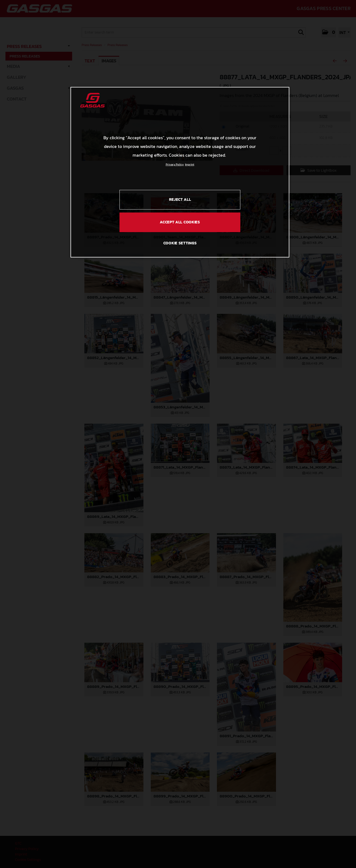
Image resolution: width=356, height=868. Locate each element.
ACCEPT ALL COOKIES (180, 222)
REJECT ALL (180, 200)
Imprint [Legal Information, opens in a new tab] (190, 164)
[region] (180, 172)
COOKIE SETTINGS (180, 243)
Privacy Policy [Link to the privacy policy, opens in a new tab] (175, 164)
